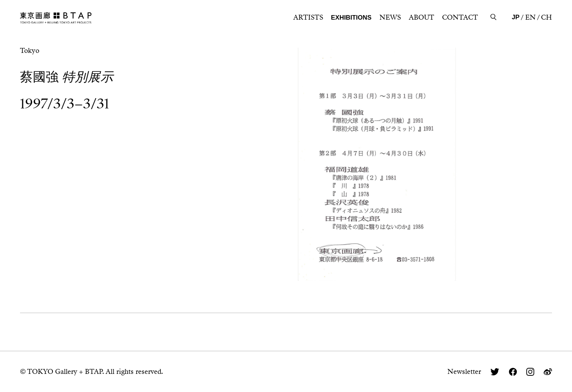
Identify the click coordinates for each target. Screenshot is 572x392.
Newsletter (464, 372)
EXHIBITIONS (351, 18)
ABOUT (422, 17)
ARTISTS (308, 17)
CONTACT (460, 17)
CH (547, 17)
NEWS (390, 17)
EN (530, 17)
